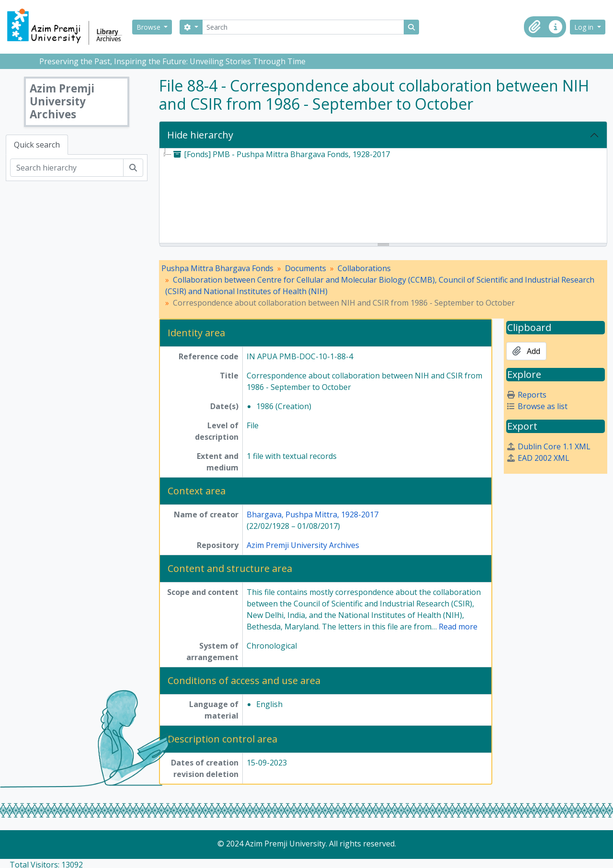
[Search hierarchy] (67, 168)
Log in (585, 27)
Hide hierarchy (200, 135)
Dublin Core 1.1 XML (548, 446)
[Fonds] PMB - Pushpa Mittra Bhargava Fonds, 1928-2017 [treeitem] (281, 154)
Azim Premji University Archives (303, 545)
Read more (458, 627)
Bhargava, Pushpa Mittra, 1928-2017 (312, 514)
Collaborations (364, 268)
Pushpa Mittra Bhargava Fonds (217, 268)
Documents (306, 268)
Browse (149, 27)
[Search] (303, 27)
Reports (526, 395)
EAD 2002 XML (538, 458)
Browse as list (537, 406)
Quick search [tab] (37, 145)
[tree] (383, 196)
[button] (534, 27)
